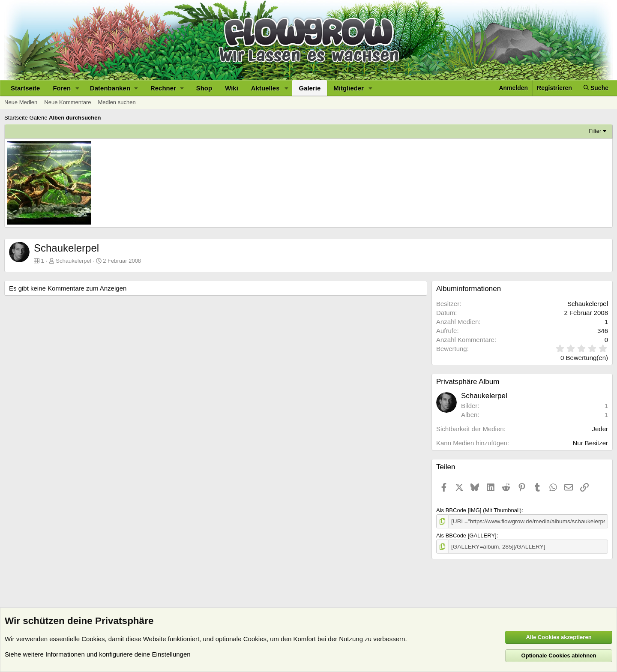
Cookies (93, 639)
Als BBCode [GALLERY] (466, 535)
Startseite (25, 88)
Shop (204, 88)
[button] (78, 88)
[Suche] (596, 88)
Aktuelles (265, 88)
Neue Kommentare (67, 102)
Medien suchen (117, 102)
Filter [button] (595, 131)
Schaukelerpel (73, 261)
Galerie (310, 88)
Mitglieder (349, 88)
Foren (62, 88)
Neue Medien (21, 102)
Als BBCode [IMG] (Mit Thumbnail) (479, 510)
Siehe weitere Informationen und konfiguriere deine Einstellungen (98, 654)
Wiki (232, 88)
